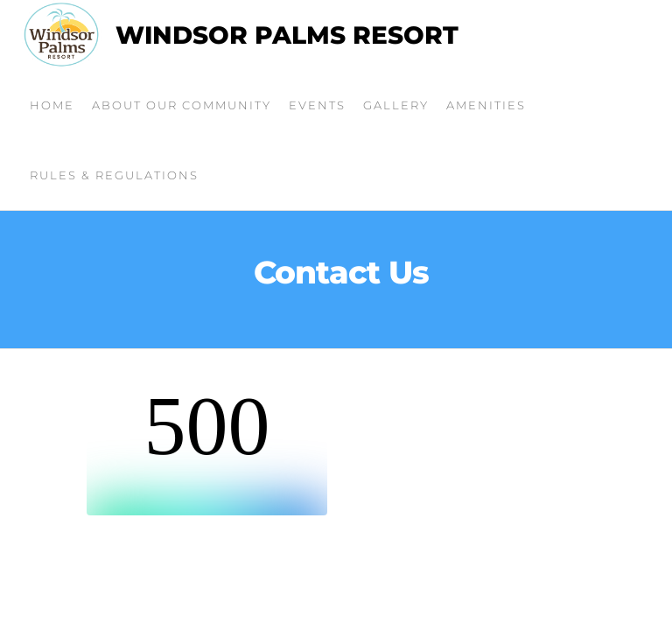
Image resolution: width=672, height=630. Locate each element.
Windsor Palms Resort (287, 35)
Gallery (396, 105)
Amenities (486, 105)
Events (317, 105)
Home (52, 105)
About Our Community (182, 105)
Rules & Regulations (114, 175)
